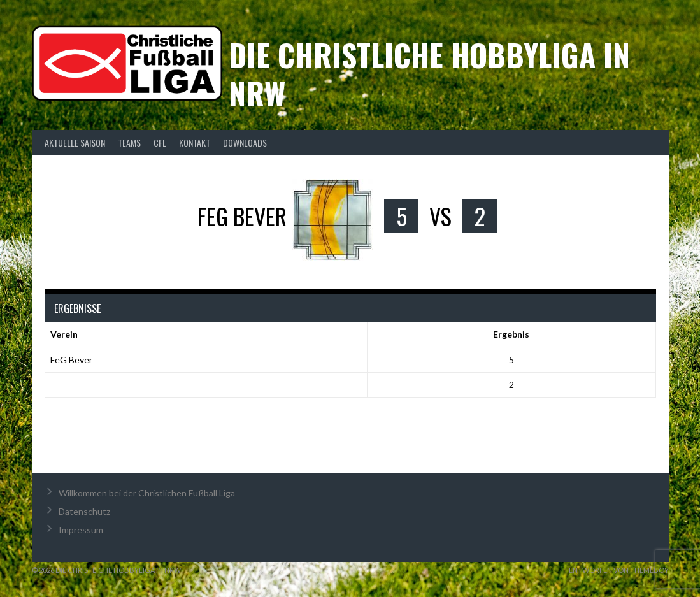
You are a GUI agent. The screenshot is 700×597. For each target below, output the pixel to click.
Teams (129, 142)
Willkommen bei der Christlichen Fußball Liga (147, 493)
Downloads (245, 142)
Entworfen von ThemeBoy (619, 570)
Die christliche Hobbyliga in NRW (429, 74)
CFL (160, 142)
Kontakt (195, 142)
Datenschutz (84, 511)
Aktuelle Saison (75, 142)
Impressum (81, 530)
